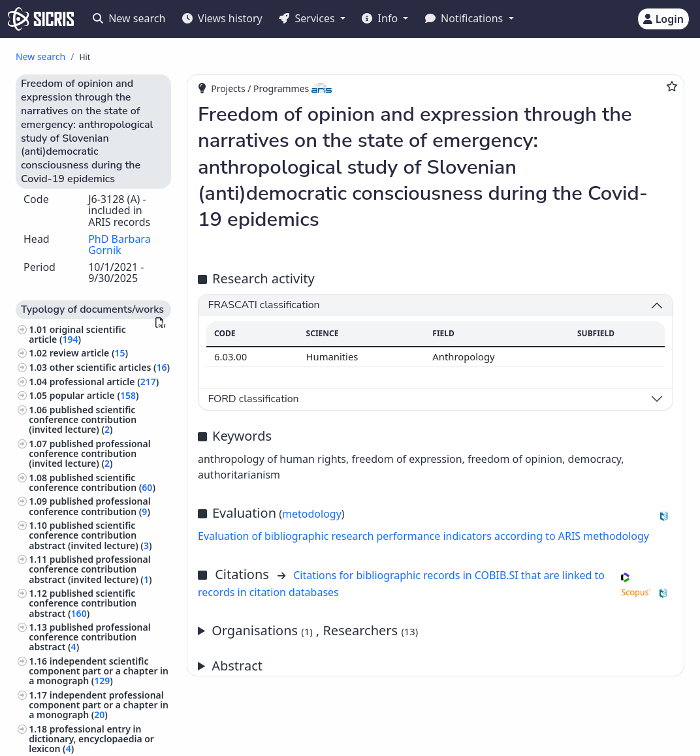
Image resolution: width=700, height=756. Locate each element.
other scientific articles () (110, 367)
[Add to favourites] (672, 86)
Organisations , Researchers (315, 630)
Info (381, 18)
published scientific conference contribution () (92, 482)
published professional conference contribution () (89, 506)
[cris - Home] (41, 19)
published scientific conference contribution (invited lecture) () (83, 419)
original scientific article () (77, 334)
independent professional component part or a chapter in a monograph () (99, 705)
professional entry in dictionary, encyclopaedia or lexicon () (91, 739)
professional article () (104, 382)
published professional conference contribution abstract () (89, 637)
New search (129, 18)
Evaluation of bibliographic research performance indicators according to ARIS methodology (423, 536)
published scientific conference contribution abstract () (83, 603)
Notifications (466, 18)
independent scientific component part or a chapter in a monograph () (99, 671)
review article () (89, 353)
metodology (312, 514)
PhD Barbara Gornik (119, 245)
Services (308, 18)
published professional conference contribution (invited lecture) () (89, 453)
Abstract (237, 666)
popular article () (94, 395)
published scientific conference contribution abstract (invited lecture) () (90, 535)
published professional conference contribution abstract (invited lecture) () (90, 569)
